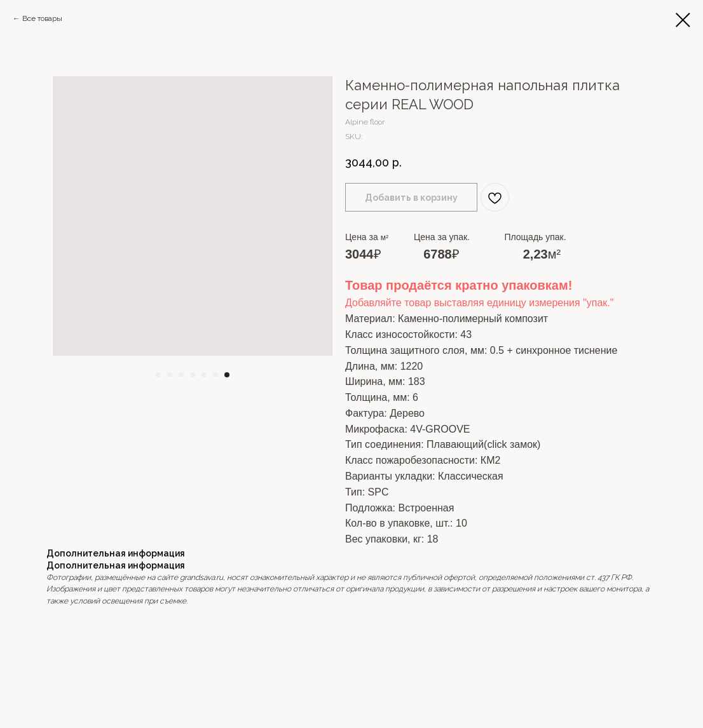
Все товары (42, 18)
